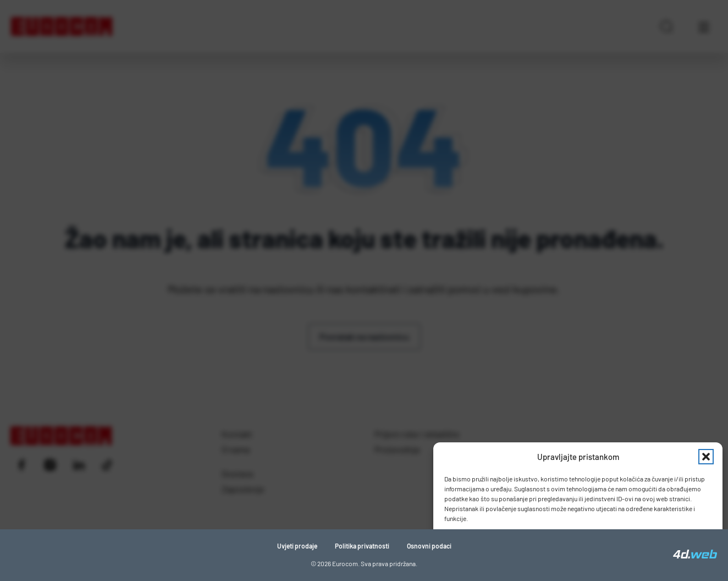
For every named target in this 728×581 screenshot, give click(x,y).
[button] (706, 457)
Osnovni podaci (429, 546)
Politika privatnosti (362, 546)
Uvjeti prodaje (297, 546)
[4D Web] (695, 555)
